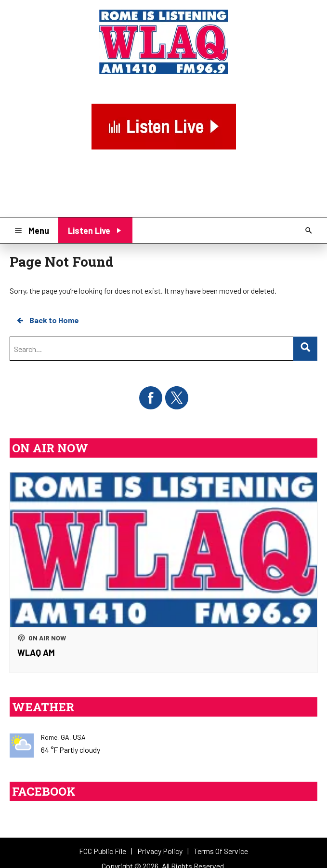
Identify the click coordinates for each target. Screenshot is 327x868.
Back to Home (47, 320)
